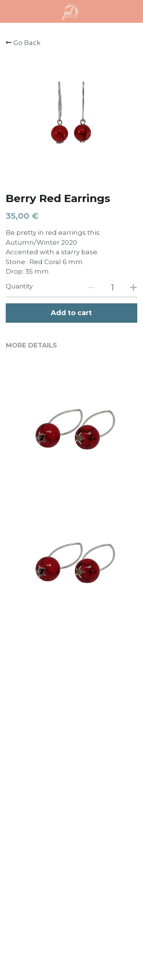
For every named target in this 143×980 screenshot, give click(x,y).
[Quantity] (112, 288)
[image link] (71, 11)
